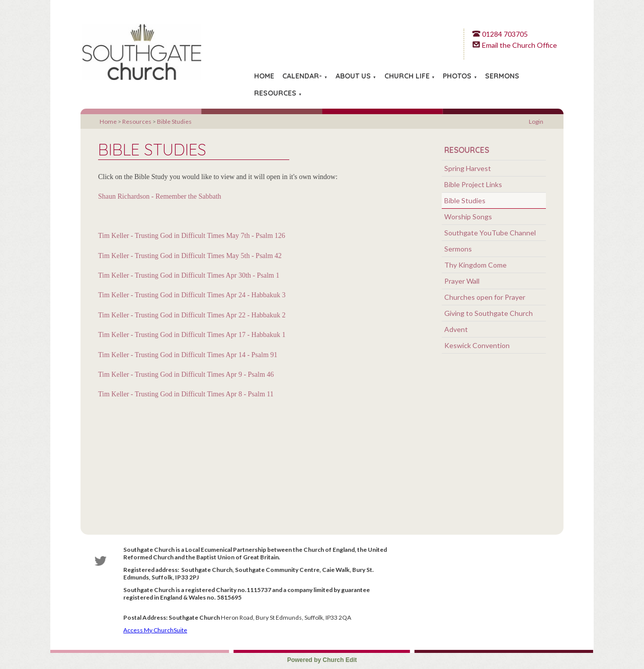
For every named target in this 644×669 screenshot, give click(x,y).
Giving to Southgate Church (489, 313)
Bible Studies (174, 121)
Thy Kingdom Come (475, 265)
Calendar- (302, 76)
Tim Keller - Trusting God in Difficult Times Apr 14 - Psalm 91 (188, 354)
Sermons (502, 76)
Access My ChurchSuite (155, 630)
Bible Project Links (473, 184)
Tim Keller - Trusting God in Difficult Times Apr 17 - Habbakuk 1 (192, 335)
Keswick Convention (477, 345)
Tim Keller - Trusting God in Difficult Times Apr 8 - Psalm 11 (186, 394)
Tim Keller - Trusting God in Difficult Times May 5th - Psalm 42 (190, 255)
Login (536, 121)
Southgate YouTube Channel (490, 233)
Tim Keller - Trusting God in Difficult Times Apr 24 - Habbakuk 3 (192, 295)
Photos (457, 76)
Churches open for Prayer (485, 297)
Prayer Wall (462, 281)
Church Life (407, 76)
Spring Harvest (468, 168)
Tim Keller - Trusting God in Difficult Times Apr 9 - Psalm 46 (186, 374)
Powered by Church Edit (322, 660)
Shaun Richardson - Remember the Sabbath (160, 196)
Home (264, 76)
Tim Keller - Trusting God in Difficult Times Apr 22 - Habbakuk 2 (192, 315)
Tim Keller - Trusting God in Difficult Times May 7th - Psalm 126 (192, 236)
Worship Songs (468, 217)
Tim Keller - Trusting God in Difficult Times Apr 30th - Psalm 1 (189, 275)
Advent (456, 329)
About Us (353, 76)
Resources (275, 93)
